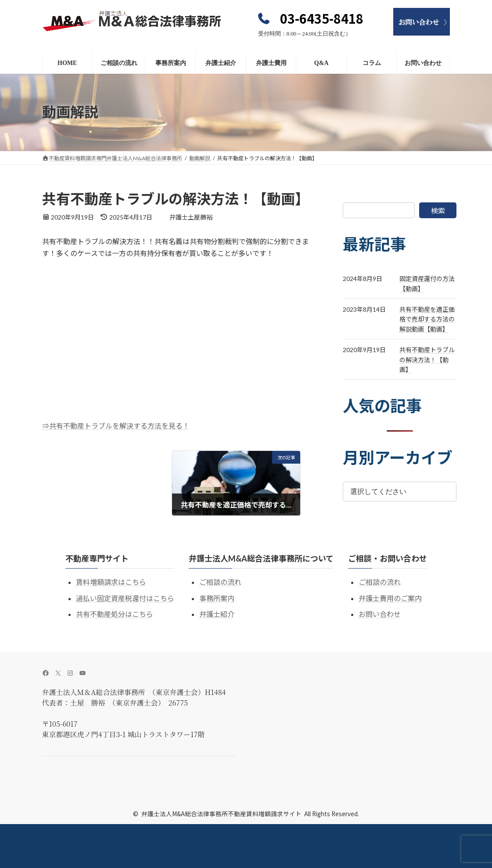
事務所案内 (217, 598)
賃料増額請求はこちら (111, 582)
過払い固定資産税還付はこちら (125, 598)
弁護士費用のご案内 (390, 598)
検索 (438, 211)
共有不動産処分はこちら (115, 614)
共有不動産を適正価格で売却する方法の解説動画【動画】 (427, 319)
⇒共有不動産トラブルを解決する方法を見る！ (116, 426)
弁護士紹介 (217, 614)
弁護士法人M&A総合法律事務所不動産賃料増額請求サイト (221, 814)
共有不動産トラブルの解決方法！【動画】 (427, 360)
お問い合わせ (380, 614)
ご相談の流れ (220, 582)
